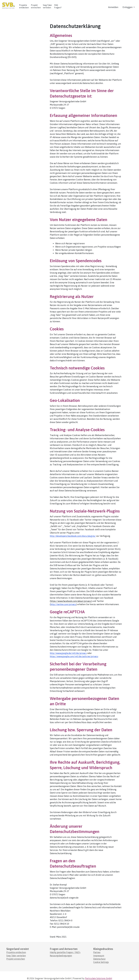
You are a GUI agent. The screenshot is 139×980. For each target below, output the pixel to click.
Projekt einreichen (36, 6)
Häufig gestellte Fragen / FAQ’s (65, 952)
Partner (97, 952)
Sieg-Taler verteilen (16, 956)
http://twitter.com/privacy (63, 604)
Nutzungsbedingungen (61, 956)
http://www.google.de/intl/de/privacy (68, 653)
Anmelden (113, 7)
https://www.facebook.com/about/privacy (71, 601)
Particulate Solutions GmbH (99, 978)
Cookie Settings (101, 962)
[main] (69, 478)
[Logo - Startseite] (9, 6)
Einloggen (128, 7)
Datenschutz (99, 959)
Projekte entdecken (24, 6)
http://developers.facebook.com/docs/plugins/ (73, 536)
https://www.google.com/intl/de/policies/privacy (74, 656)
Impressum (99, 956)
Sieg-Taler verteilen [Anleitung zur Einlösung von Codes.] (47, 6)
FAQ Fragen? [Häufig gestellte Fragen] (58, 6)
